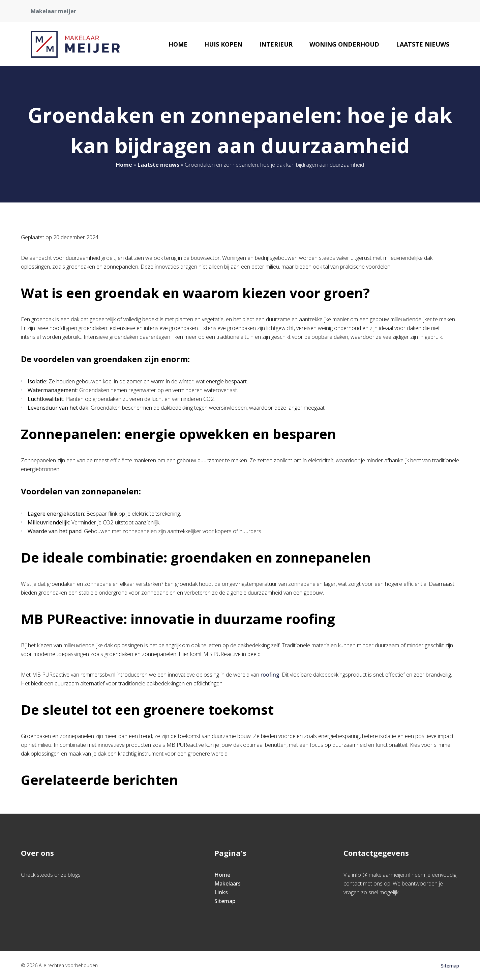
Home (178, 44)
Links (221, 892)
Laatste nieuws (423, 44)
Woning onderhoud (344, 44)
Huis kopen (223, 44)
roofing (270, 675)
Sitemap (225, 901)
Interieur (276, 44)
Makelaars (228, 883)
